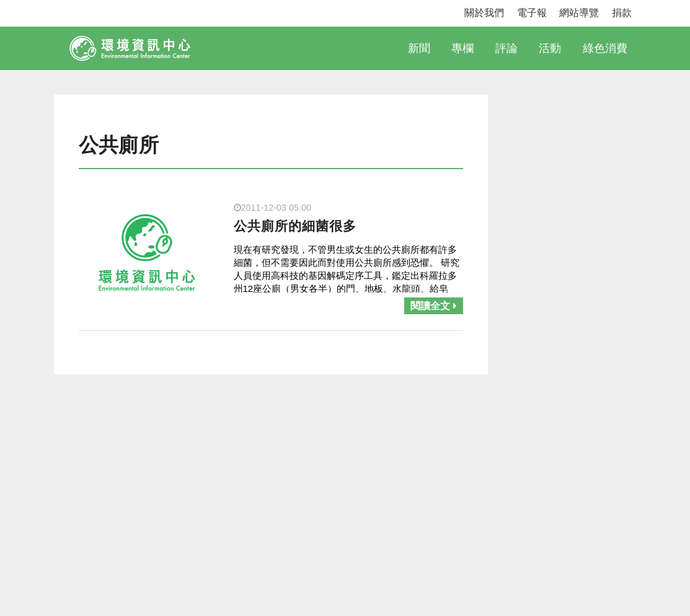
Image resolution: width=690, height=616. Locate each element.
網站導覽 (579, 13)
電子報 (532, 13)
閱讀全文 (433, 306)
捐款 (622, 13)
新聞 (419, 48)
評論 (506, 48)
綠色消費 (605, 48)
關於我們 (484, 13)
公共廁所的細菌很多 (295, 226)
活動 (550, 48)
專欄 (462, 48)
